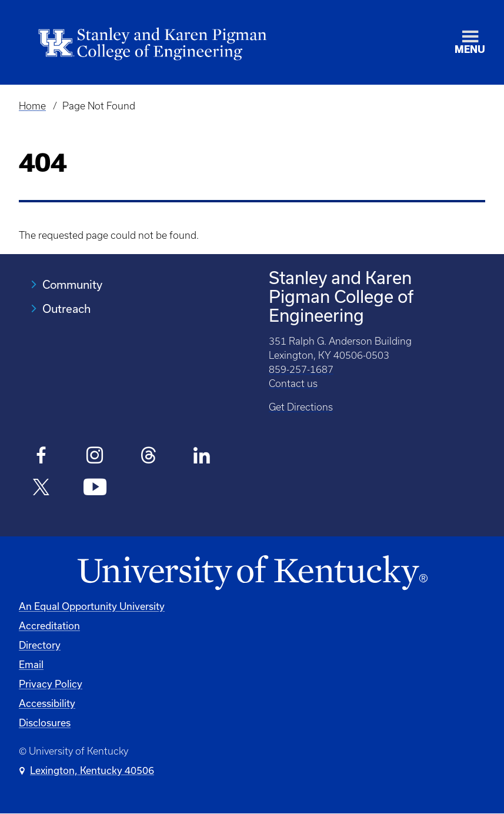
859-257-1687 (301, 369)
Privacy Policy (51, 684)
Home (32, 106)
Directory (40, 645)
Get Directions (301, 407)
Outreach (66, 308)
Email (31, 664)
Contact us (293, 383)
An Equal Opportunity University (92, 606)
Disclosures (45, 723)
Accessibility (47, 703)
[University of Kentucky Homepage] (252, 573)
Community (72, 284)
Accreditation (49, 625)
